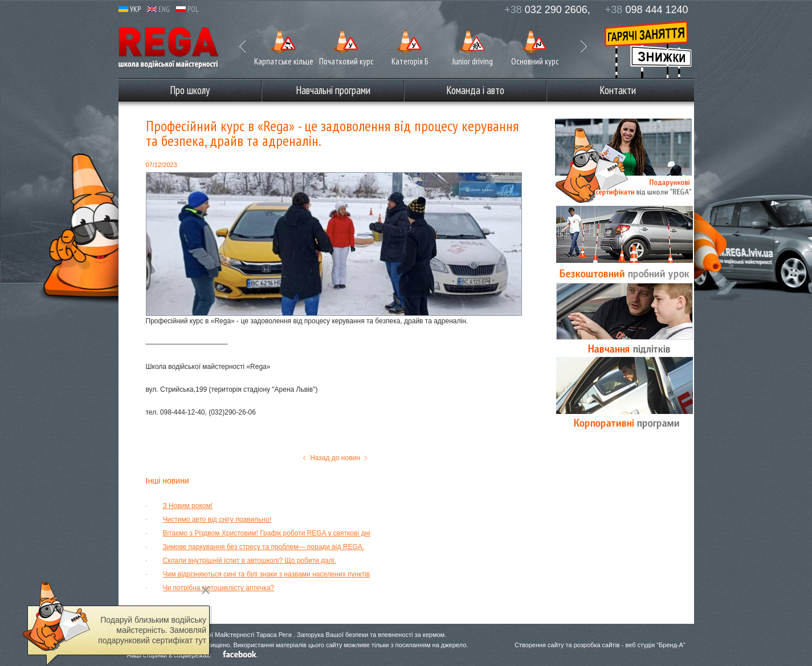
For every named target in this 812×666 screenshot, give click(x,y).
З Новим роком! (188, 506)
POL (187, 9)
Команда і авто (475, 90)
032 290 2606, (547, 10)
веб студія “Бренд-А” (655, 645)
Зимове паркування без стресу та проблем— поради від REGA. (264, 547)
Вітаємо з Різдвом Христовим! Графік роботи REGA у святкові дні (267, 533)
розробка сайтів (597, 645)
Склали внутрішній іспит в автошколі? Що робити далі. (250, 561)
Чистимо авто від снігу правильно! (217, 519)
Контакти (618, 90)
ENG (158, 9)
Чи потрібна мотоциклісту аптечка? (219, 588)
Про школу (190, 90)
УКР (130, 9)
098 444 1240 (647, 10)
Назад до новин (335, 458)
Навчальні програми (333, 90)
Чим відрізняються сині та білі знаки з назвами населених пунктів (267, 574)
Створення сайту (539, 645)
